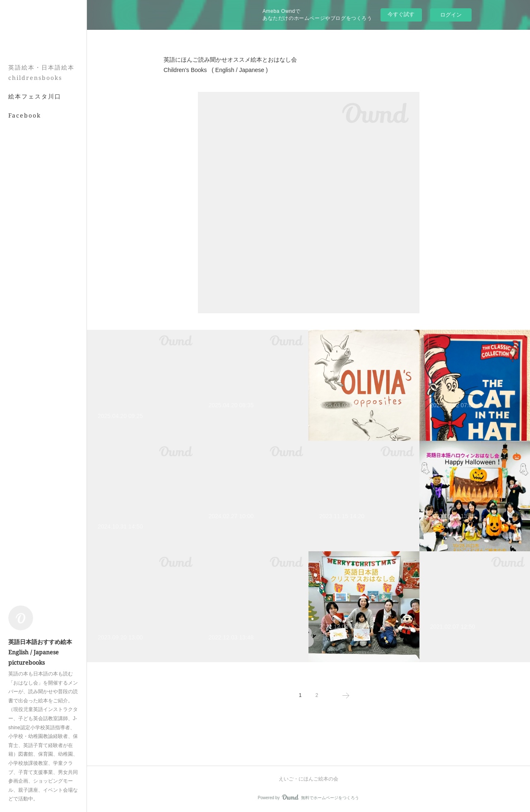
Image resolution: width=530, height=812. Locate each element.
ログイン (451, 15)
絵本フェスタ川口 (35, 96)
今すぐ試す (401, 14)
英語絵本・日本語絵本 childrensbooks (41, 72)
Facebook (25, 115)
